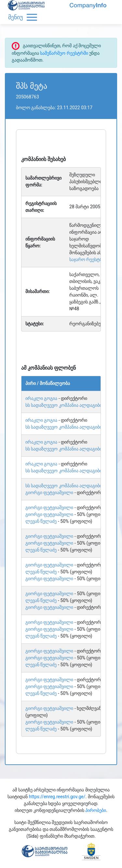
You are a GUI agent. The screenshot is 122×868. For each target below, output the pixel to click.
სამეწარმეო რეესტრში (64, 53)
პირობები (96, 810)
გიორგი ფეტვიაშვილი (49, 493)
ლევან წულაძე (41, 521)
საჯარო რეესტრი (87, 259)
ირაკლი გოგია (41, 398)
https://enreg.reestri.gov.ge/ (57, 797)
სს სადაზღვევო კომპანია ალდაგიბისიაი (68, 405)
